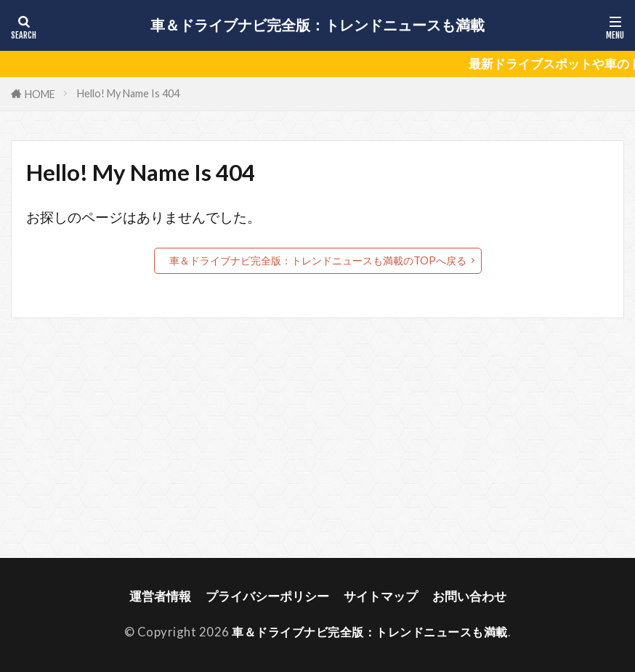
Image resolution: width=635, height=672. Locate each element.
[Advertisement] (317, 438)
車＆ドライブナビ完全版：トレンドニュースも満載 (317, 25)
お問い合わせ (469, 596)
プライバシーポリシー (267, 596)
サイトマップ (381, 596)
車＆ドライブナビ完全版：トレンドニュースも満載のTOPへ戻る (318, 260)
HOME (40, 94)
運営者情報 (160, 596)
